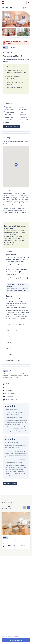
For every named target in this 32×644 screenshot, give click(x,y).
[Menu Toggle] (28, 3)
